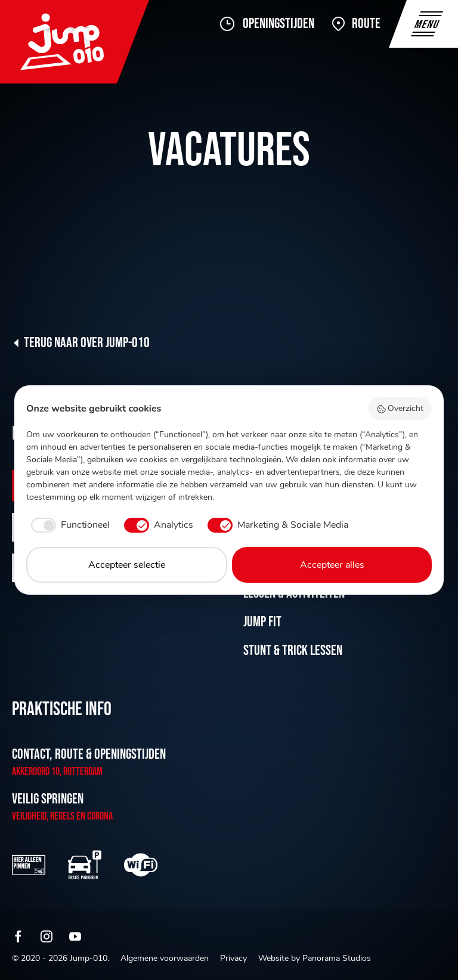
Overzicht (400, 408)
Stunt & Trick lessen (293, 650)
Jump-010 (75, 42)
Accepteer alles (332, 565)
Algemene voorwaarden (165, 958)
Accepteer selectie (127, 565)
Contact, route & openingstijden (89, 754)
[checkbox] (68, 525)
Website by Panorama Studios (315, 958)
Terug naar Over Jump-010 (87, 343)
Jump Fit (262, 622)
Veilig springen (48, 799)
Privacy (233, 958)
